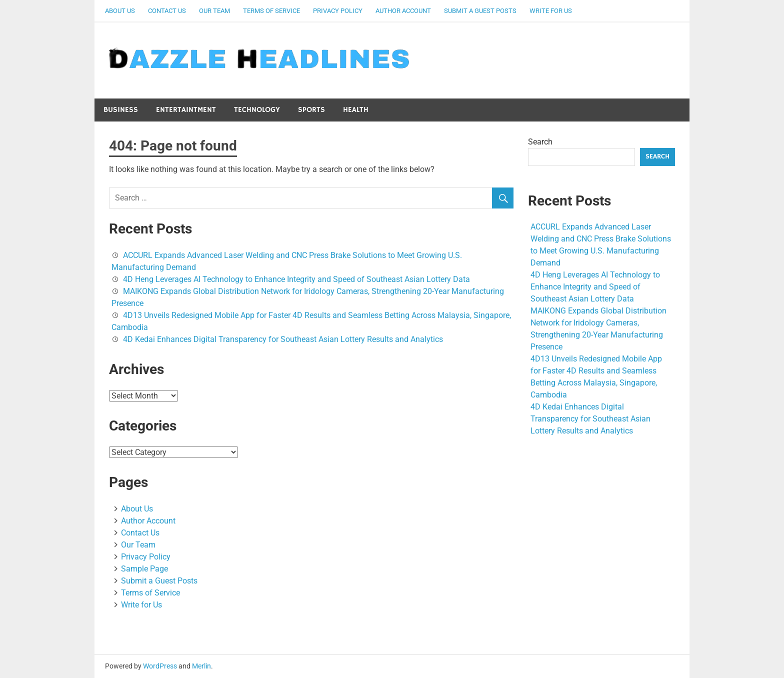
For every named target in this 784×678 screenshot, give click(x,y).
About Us (120, 11)
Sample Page (144, 569)
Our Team (214, 11)
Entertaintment (186, 110)
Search (540, 142)
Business (121, 110)
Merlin (201, 666)
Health (356, 110)
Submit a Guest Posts (480, 11)
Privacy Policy (338, 11)
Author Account (403, 11)
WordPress (160, 666)
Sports (311, 110)
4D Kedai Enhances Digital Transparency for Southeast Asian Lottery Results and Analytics (283, 339)
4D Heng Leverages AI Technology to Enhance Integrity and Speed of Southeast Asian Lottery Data (296, 279)
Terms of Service (271, 11)
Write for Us (551, 11)
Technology (257, 110)
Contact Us (167, 11)
